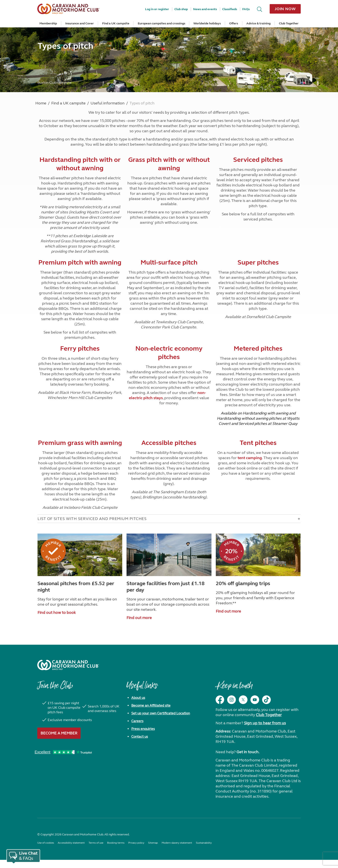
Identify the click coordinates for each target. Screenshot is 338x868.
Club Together (289, 23)
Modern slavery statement (177, 843)
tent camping (250, 458)
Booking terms (116, 843)
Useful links (142, 688)
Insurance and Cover (80, 23)
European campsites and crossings (161, 23)
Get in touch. (248, 752)
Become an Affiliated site (151, 705)
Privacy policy (136, 843)
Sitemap (153, 843)
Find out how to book (57, 613)
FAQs (246, 9)
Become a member (59, 733)
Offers (234, 23)
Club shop (181, 9)
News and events (205, 9)
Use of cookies (46, 843)
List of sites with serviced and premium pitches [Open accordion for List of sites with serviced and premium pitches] (92, 519)
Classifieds (230, 9)
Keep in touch (234, 688)
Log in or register (157, 9)
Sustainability (204, 843)
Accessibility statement (71, 843)
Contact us (140, 736)
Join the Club (55, 688)
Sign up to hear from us (265, 723)
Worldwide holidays (207, 23)
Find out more (139, 618)
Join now (285, 9)
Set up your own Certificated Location (161, 713)
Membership (48, 23)
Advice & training (258, 23)
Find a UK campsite (116, 23)
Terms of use (96, 843)
